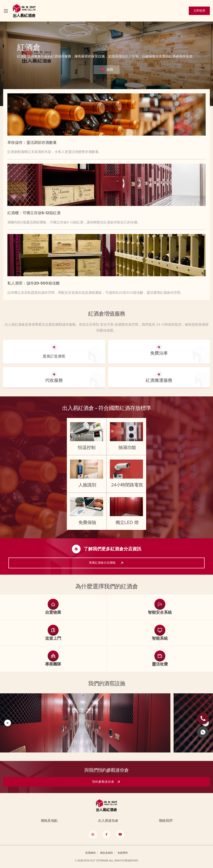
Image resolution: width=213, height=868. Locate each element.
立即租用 (199, 11)
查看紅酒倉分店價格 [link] (107, 563)
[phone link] (203, 718)
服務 (106, 70)
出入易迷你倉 (108, 821)
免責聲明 (123, 853)
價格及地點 (49, 821)
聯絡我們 (166, 821)
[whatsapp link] (203, 732)
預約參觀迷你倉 (107, 782)
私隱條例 (90, 853)
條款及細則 (106, 853)
